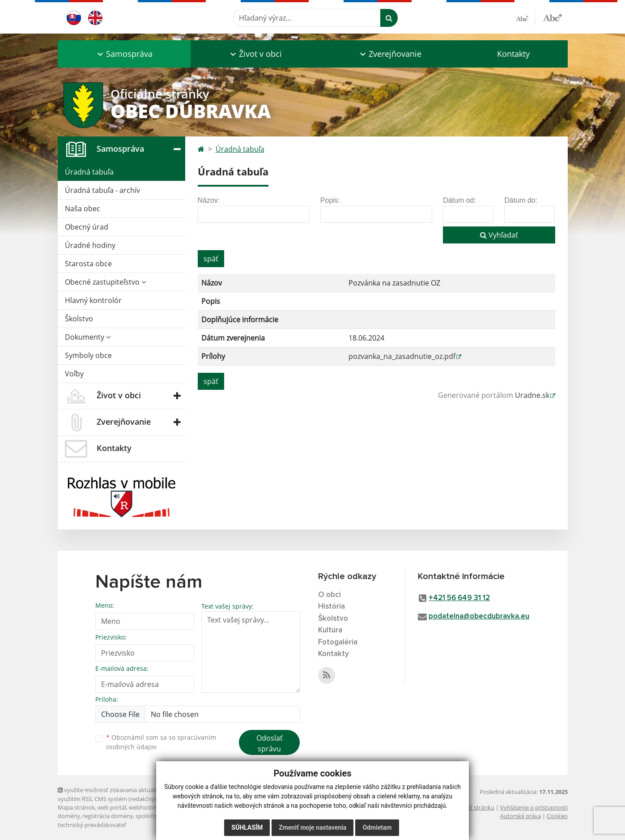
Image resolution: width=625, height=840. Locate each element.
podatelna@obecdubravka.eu (479, 616)
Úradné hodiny (90, 245)
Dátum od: (459, 200)
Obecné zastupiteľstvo (105, 282)
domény (69, 816)
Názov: (209, 200)
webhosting (145, 807)
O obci (330, 595)
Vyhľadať (499, 235)
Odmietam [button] (377, 827)
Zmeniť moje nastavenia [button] (312, 827)
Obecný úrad (87, 227)
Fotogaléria (338, 642)
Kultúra (330, 630)
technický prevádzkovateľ (92, 825)
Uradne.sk (532, 395)
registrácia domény (108, 816)
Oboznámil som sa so (161, 742)
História (332, 607)
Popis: (330, 200)
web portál (112, 807)
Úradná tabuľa (89, 172)
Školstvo (79, 319)
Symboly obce (88, 355)
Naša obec (83, 209)
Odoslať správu (270, 743)
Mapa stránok (76, 807)
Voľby (74, 374)
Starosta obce (88, 264)
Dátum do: (521, 200)
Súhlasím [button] (247, 827)
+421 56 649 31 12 (459, 598)
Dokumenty (88, 337)
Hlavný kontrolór (93, 300)
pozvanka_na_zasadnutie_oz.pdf (402, 356)
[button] (124, 54)
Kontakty (513, 54)
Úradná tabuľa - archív (102, 190)
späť (211, 259)
